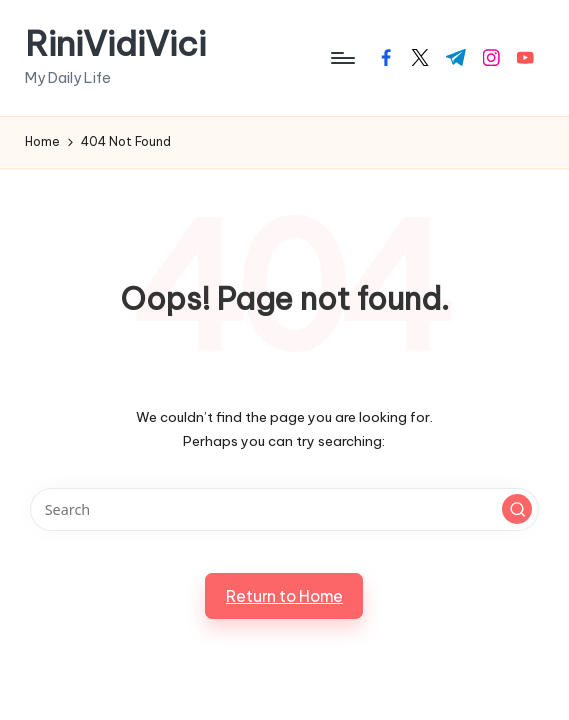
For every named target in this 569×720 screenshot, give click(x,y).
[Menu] (341, 58)
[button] (517, 509)
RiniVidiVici (115, 43)
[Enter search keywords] (284, 509)
